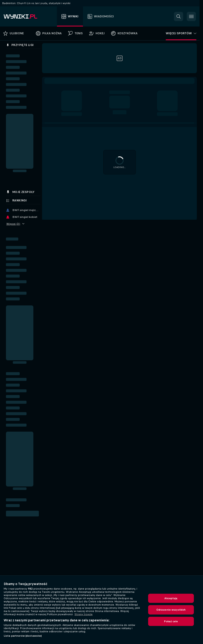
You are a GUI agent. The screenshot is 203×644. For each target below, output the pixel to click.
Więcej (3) (15, 224)
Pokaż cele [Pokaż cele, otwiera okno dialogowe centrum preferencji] (171, 621)
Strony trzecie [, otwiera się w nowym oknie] (84, 614)
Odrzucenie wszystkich (171, 610)
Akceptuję (171, 598)
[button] (179, 16)
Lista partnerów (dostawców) (23, 636)
